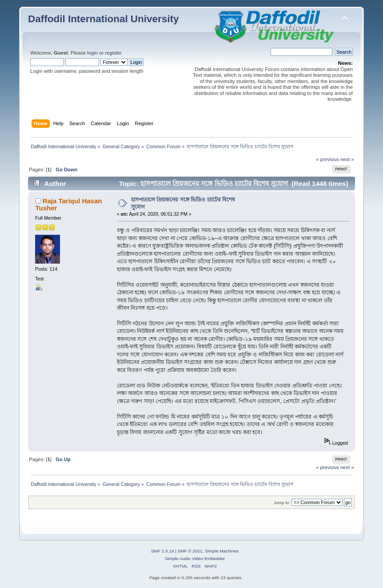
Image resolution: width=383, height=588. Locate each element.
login (92, 53)
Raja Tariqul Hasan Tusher (69, 204)
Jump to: (282, 503)
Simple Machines (222, 551)
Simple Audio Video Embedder (195, 558)
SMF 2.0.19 (163, 551)
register (113, 53)
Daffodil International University (103, 19)
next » (347, 159)
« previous (327, 159)
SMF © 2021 (190, 551)
